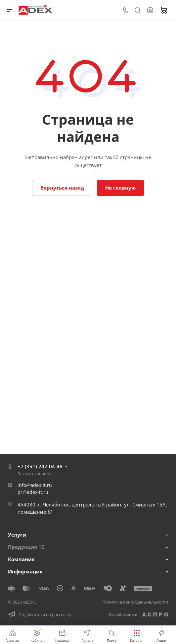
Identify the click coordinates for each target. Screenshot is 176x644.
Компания (21, 559)
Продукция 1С (26, 547)
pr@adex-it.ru (33, 492)
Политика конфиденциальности (135, 602)
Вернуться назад (62, 188)
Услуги (17, 535)
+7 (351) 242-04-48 (40, 466)
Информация (25, 571)
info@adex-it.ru (35, 485)
